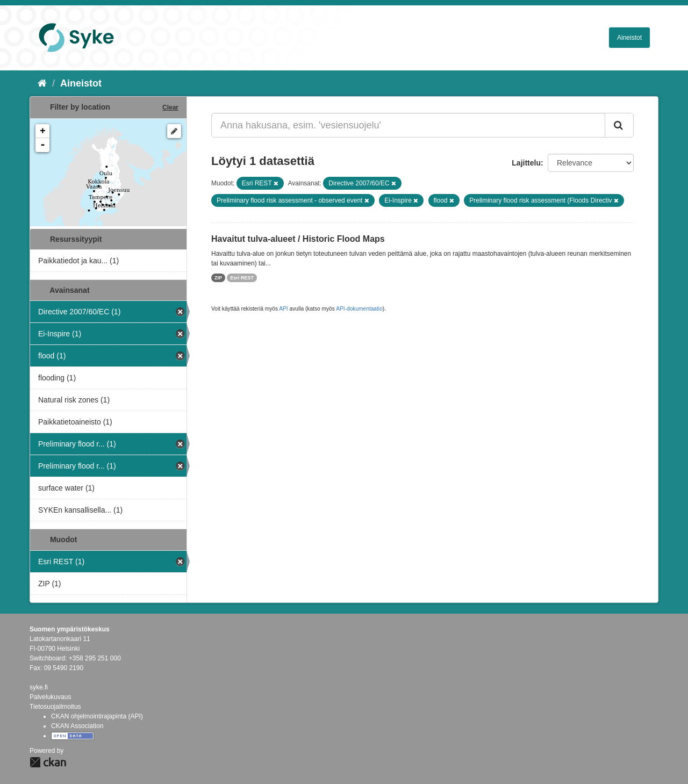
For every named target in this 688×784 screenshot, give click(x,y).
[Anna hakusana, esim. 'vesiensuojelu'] (408, 125)
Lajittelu (526, 163)
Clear (170, 107)
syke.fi (39, 687)
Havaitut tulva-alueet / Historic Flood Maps (298, 239)
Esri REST (242, 278)
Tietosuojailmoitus (55, 707)
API (283, 309)
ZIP (218, 278)
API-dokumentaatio (359, 309)
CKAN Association (77, 726)
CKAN (48, 762)
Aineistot (629, 38)
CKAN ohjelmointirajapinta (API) (97, 716)
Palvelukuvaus (50, 697)
